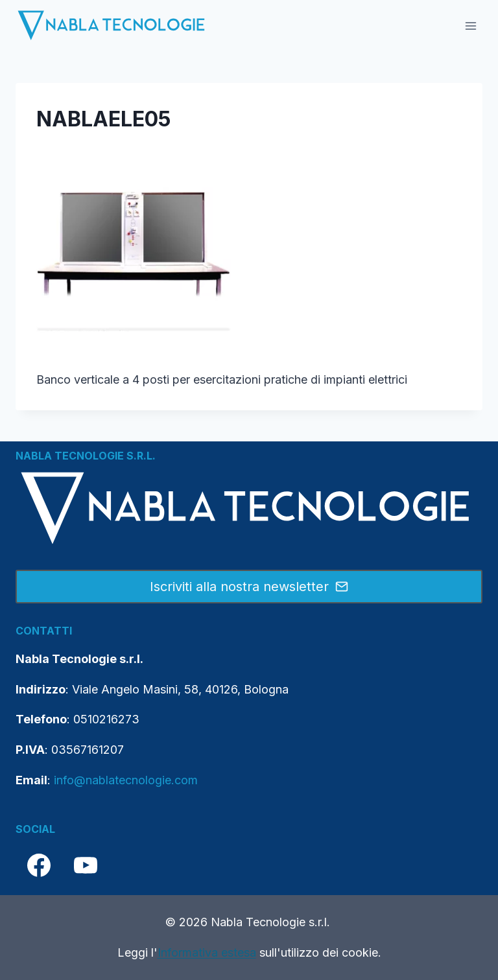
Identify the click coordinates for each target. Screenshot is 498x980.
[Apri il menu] (470, 26)
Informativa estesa (207, 952)
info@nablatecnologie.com (126, 780)
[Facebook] (39, 865)
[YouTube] (86, 865)
